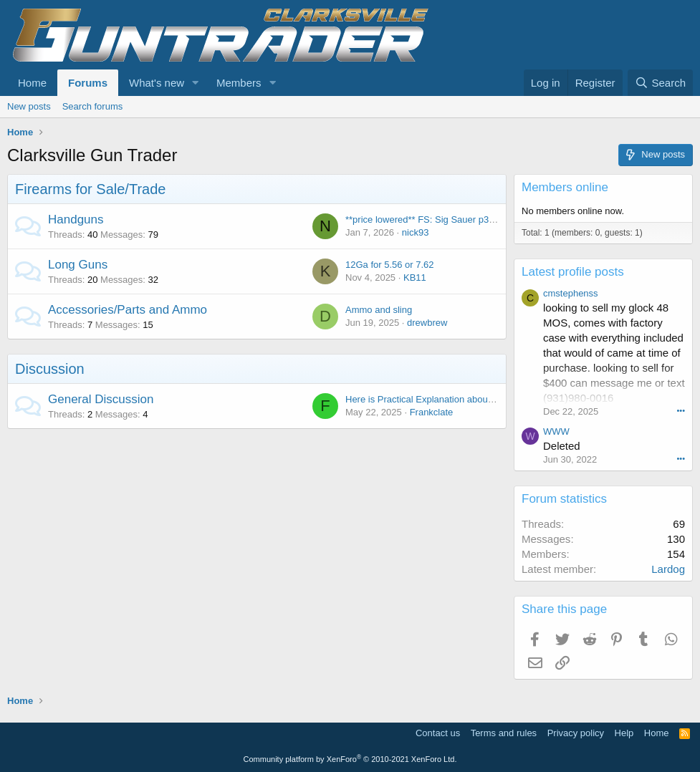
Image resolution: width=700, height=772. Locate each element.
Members (239, 83)
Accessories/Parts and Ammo (128, 310)
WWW (556, 431)
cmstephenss (571, 293)
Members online (565, 187)
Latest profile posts (573, 272)
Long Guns (78, 265)
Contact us (438, 733)
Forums (88, 83)
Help (624, 733)
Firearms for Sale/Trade (90, 189)
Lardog (668, 569)
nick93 (416, 232)
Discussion (50, 369)
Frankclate (432, 412)
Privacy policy (576, 733)
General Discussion (101, 399)
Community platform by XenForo (350, 759)
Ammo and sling (379, 310)
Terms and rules (504, 733)
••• (681, 410)
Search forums (93, 106)
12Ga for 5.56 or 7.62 (390, 265)
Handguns (76, 219)
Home (32, 83)
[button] (196, 83)
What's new (157, 83)
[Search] (660, 83)
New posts (29, 106)
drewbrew (427, 323)
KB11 (415, 278)
